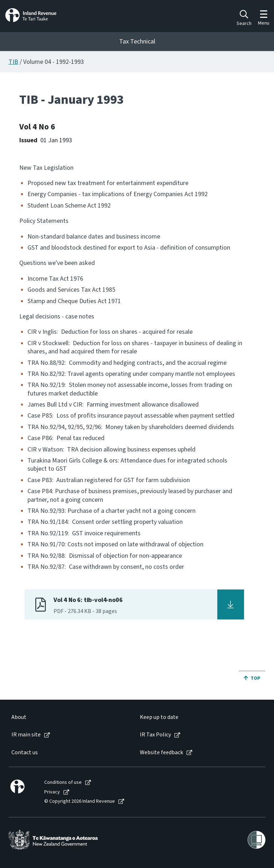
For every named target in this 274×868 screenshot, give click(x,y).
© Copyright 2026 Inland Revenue (80, 801)
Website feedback (161, 753)
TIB (13, 62)
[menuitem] (68, 717)
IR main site (26, 735)
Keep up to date (159, 717)
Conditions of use (63, 783)
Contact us (25, 753)
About (19, 717)
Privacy (52, 792)
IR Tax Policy (155, 735)
